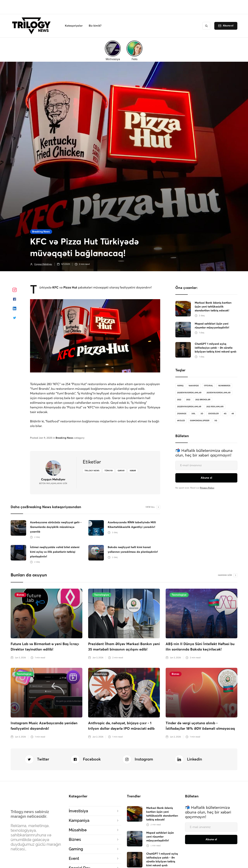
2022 (179, 400)
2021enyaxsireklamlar (219, 393)
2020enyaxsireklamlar (189, 393)
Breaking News (41, 232)
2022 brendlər (203, 400)
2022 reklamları (215, 407)
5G (216, 421)
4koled (181, 421)
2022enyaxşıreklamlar (189, 407)
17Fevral (208, 386)
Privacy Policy (207, 488)
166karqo (194, 386)
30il (193, 414)
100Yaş (180, 386)
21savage (182, 414)
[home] (32, 26)
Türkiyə (108, 471)
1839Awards (224, 386)
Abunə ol (228, 26)
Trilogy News (92, 471)
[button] (74, 26)
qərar (121, 471)
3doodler (213, 414)
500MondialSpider (200, 421)
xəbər (133, 471)
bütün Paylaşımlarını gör (53, 483)
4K (233, 414)
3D (202, 414)
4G (225, 414)
